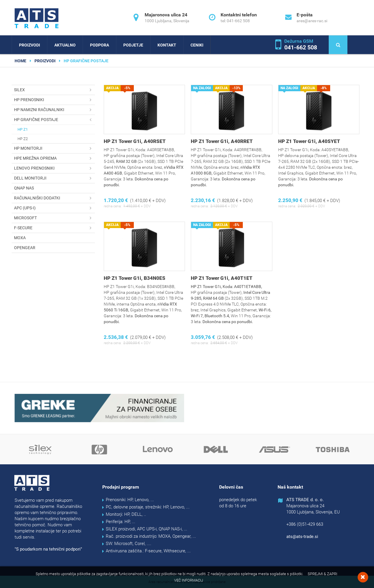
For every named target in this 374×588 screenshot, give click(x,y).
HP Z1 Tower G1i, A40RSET (135, 141)
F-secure (54, 228)
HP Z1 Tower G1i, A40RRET (222, 141)
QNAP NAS (24, 188)
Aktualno (65, 45)
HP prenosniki (54, 100)
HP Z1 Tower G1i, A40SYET (309, 141)
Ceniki (197, 45)
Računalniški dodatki (54, 198)
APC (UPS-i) (54, 208)
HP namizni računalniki (54, 110)
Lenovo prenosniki (54, 168)
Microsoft (54, 218)
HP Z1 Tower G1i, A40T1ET (222, 278)
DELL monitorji (54, 178)
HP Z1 (23, 129)
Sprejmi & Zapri (322, 574)
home (20, 61)
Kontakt (167, 45)
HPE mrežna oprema (54, 158)
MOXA (20, 238)
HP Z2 (23, 139)
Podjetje (133, 45)
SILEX (54, 90)
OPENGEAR (25, 248)
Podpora (99, 45)
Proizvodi (30, 45)
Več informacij (189, 580)
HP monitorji (54, 148)
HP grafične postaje (54, 120)
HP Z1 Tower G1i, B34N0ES (135, 278)
